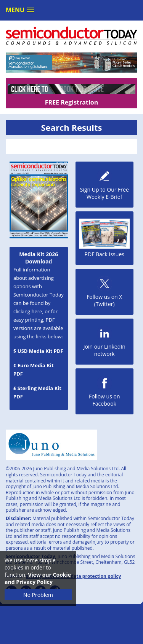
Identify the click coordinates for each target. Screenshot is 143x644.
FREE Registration (71, 102)
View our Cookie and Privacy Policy (38, 578)
